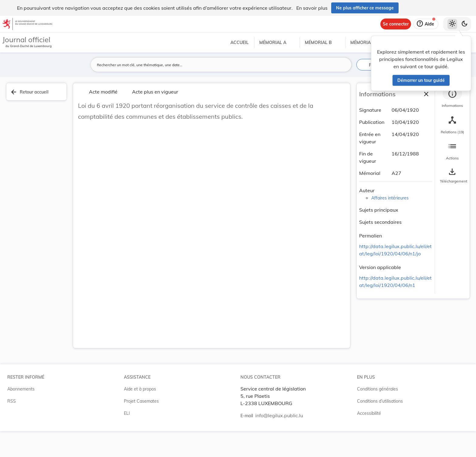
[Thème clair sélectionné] (452, 24)
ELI (127, 413)
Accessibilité (369, 413)
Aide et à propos (140, 389)
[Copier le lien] (390, 237)
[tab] (452, 99)
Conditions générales (377, 389)
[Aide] (426, 24)
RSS (12, 401)
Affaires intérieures (390, 198)
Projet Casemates (141, 401)
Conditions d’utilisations (380, 401)
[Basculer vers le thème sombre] (464, 24)
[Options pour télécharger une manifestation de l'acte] (452, 176)
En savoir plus (312, 8)
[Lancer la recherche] (343, 65)
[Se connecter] (396, 24)
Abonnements (21, 389)
